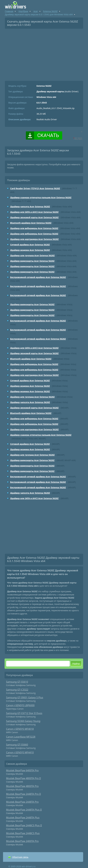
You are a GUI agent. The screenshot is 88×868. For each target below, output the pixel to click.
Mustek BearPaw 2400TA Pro (22, 841)
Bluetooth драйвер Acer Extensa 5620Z (31, 223)
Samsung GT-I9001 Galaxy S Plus (25, 697)
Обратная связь (20, 857)
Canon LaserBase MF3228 (21, 737)
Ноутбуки (23, 11)
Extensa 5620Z (50, 11)
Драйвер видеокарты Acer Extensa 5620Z (32, 261)
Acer (36, 11)
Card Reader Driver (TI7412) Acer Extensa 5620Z (35, 188)
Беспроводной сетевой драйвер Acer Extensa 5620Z (38, 277)
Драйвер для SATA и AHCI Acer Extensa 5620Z (34, 212)
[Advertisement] (44, 54)
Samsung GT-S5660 (17, 745)
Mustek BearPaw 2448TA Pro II (23, 794)
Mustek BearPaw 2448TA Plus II (24, 810)
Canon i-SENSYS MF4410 (20, 752)
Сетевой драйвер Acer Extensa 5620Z (30, 245)
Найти (76, 664)
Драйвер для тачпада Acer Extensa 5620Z (32, 255)
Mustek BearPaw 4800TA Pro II (23, 778)
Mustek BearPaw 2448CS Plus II (24, 825)
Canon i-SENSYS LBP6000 (20, 705)
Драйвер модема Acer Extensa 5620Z (30, 250)
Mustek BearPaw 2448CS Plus (23, 833)
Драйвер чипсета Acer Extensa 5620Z (30, 207)
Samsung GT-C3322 (17, 690)
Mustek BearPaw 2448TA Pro (22, 802)
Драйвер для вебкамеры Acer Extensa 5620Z (34, 228)
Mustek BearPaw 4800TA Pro (22, 786)
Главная (9, 11)
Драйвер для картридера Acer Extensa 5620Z (34, 239)
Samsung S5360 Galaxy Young (23, 721)
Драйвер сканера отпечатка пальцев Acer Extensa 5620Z (41, 197)
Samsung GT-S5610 (17, 682)
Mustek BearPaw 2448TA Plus (23, 818)
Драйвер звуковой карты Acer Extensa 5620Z (34, 217)
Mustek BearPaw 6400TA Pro (22, 770)
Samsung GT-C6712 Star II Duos (24, 713)
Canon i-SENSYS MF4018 (20, 729)
